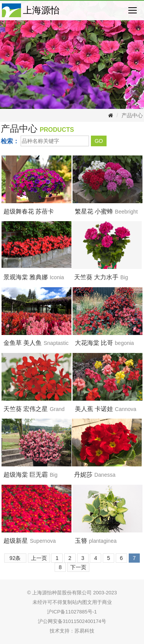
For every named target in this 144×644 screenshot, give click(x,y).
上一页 (39, 558)
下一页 (78, 567)
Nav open (133, 10)
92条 (15, 558)
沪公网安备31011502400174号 (72, 621)
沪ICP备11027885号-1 (72, 612)
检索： (10, 141)
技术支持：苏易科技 (72, 631)
